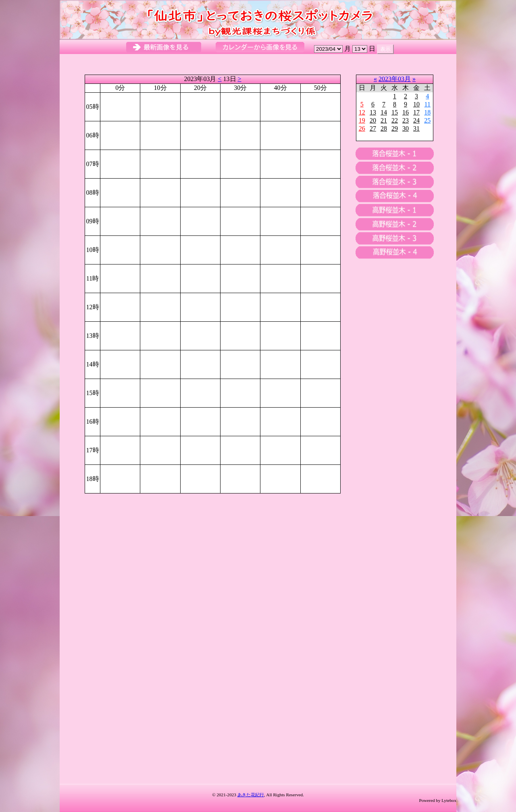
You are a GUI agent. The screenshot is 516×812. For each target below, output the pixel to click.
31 (416, 128)
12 (362, 112)
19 (362, 120)
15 (395, 112)
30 (406, 128)
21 (384, 120)
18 (427, 112)
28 (384, 128)
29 (395, 128)
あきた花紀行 (251, 795)
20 (373, 120)
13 (373, 112)
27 (373, 128)
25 (427, 120)
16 (406, 112)
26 (362, 128)
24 (416, 120)
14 (384, 112)
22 (395, 120)
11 (428, 104)
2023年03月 (395, 79)
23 (406, 120)
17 (416, 112)
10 (416, 104)
